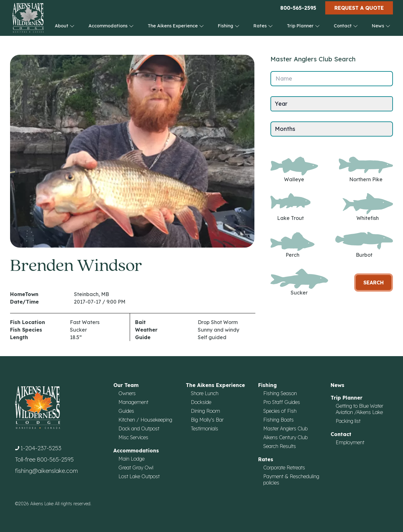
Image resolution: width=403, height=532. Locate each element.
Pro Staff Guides (282, 402)
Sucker (299, 282)
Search (374, 283)
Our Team (126, 385)
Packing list (348, 421)
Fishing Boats (278, 420)
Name (284, 78)
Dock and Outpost (139, 428)
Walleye (294, 170)
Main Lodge (131, 459)
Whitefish (368, 207)
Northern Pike (366, 170)
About (65, 26)
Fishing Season (280, 393)
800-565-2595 (298, 8)
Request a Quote (359, 8)
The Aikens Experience (176, 26)
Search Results (280, 446)
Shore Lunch (205, 393)
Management (133, 402)
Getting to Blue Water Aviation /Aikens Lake (359, 409)
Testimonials (204, 428)
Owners (127, 393)
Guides (126, 411)
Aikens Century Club (285, 437)
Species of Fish (280, 411)
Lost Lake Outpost (139, 476)
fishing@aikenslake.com (46, 471)
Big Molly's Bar (207, 420)
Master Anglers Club (285, 428)
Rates (263, 26)
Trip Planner (303, 26)
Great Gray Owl (136, 468)
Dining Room (205, 411)
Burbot (364, 245)
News (381, 26)
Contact (346, 26)
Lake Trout (290, 207)
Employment (350, 442)
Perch (292, 245)
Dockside (201, 402)
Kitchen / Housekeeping (145, 420)
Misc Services (133, 437)
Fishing (229, 26)
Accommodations (111, 26)
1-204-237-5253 (41, 448)
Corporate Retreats (284, 468)
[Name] (332, 79)
